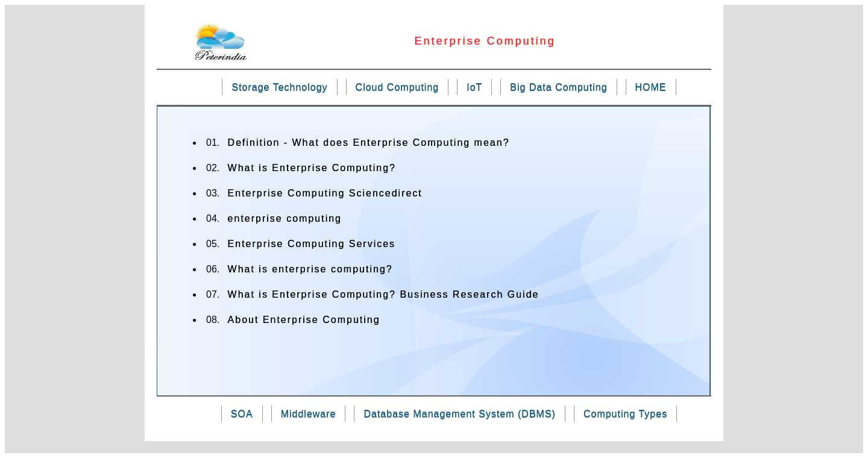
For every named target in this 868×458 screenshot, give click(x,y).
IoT (474, 87)
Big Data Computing (558, 87)
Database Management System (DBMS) (459, 414)
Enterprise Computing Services (312, 244)
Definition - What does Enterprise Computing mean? (369, 143)
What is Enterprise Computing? (312, 168)
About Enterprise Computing (304, 320)
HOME (651, 87)
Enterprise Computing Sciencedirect (325, 193)
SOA (242, 414)
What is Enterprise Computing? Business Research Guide (384, 294)
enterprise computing (285, 218)
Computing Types (625, 414)
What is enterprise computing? (310, 269)
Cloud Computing (398, 87)
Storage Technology (279, 87)
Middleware (309, 414)
